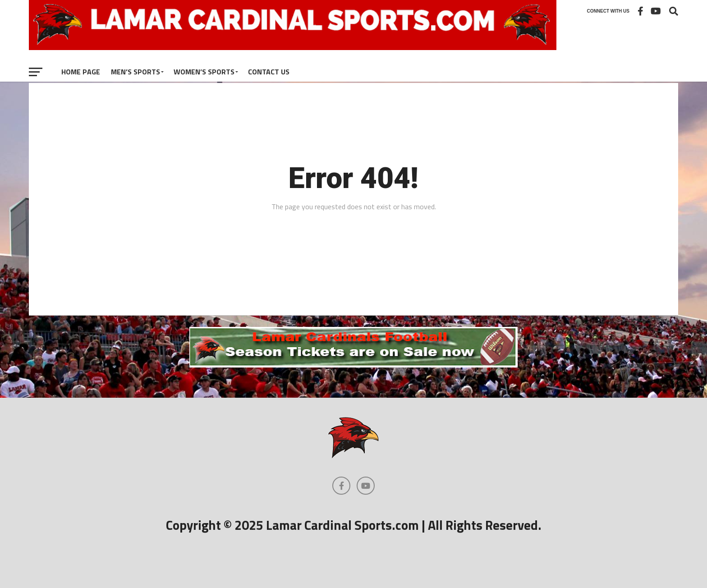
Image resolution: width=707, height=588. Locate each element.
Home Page (81, 72)
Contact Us (269, 72)
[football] (353, 365)
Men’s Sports (135, 72)
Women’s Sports (204, 72)
